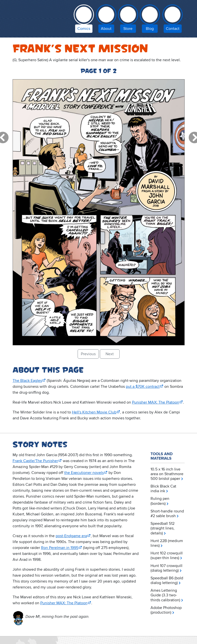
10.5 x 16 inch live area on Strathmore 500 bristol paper (167, 474)
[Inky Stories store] (128, 20)
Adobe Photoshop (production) (166, 610)
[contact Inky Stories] (173, 20)
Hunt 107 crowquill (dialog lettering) (166, 568)
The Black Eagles (27, 381)
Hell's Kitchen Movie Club (94, 412)
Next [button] (110, 354)
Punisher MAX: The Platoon (156, 402)
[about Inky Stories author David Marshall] (106, 20)
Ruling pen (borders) (160, 501)
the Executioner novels (84, 473)
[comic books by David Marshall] (84, 20)
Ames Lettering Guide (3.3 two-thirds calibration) (165, 595)
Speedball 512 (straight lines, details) (163, 528)
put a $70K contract (143, 387)
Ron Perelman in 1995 (60, 548)
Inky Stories (40, 18)
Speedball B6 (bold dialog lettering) (167, 580)
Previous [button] (88, 354)
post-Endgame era (71, 536)
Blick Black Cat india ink (163, 489)
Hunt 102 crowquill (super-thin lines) (167, 556)
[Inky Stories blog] (150, 20)
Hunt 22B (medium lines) (167, 543)
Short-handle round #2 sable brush (167, 514)
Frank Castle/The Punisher (35, 461)
